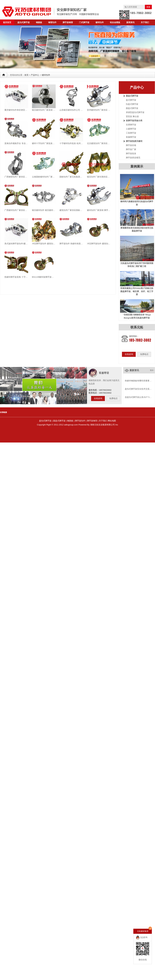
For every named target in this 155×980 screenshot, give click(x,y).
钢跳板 (70, 421)
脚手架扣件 (80, 421)
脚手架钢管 (68, 22)
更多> (152, 370)
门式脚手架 (84, 22)
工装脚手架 (131, 133)
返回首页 (7, 22)
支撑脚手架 (131, 125)
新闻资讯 (130, 22)
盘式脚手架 (131, 100)
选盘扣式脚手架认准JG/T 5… (138, 397)
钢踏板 (39, 22)
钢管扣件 (52, 22)
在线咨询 (129, 354)
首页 (26, 75)
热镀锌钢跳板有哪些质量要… (138, 381)
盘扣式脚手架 (24, 22)
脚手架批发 (131, 153)
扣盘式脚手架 (132, 104)
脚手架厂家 (131, 149)
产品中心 (35, 75)
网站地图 (112, 421)
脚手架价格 (131, 145)
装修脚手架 (131, 137)
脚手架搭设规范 (133, 158)
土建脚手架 (131, 129)
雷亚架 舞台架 (132, 116)
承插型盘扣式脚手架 (135, 112)
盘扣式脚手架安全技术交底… (138, 389)
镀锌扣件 (100, 22)
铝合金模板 (115, 22)
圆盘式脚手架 (132, 108)
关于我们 (145, 22)
